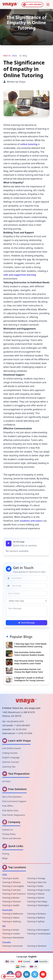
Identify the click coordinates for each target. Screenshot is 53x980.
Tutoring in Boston (11, 898)
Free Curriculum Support (14, 801)
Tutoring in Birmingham (38, 930)
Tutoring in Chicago (36, 878)
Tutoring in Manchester (13, 938)
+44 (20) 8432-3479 (15, 721)
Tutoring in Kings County (39, 890)
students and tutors (31, 521)
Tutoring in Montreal (37, 946)
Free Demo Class (10, 810)
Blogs (5, 858)
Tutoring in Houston (12, 901)
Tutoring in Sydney (36, 921)
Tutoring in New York (37, 882)
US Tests (6, 781)
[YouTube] (43, 974)
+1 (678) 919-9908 (24, 733)
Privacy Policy (9, 834)
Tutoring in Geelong (12, 921)
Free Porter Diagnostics (14, 815)
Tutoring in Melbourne (13, 914)
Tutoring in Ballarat (36, 918)
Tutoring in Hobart (11, 918)
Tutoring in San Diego (37, 901)
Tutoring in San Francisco (14, 894)
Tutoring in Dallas (35, 886)
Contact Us (8, 830)
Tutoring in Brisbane (37, 914)
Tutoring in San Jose (11, 890)
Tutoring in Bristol (11, 930)
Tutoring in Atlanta (36, 894)
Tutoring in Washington (38, 905)
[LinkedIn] (27, 974)
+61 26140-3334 (19, 729)
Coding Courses (10, 753)
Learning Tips (9, 767)
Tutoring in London (11, 934)
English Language (11, 757)
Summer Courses (11, 762)
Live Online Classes (12, 748)
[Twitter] (35, 974)
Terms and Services (12, 838)
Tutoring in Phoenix (11, 882)
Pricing (6, 854)
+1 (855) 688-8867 (22, 725)
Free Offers (8, 806)
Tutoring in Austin (11, 878)
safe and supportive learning (20, 275)
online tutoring (29, 144)
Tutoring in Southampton (39, 934)
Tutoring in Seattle (11, 905)
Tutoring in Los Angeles (13, 886)
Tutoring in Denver (36, 898)
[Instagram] (18, 974)
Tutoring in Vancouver (13, 946)
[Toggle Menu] (48, 5)
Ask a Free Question (12, 797)
